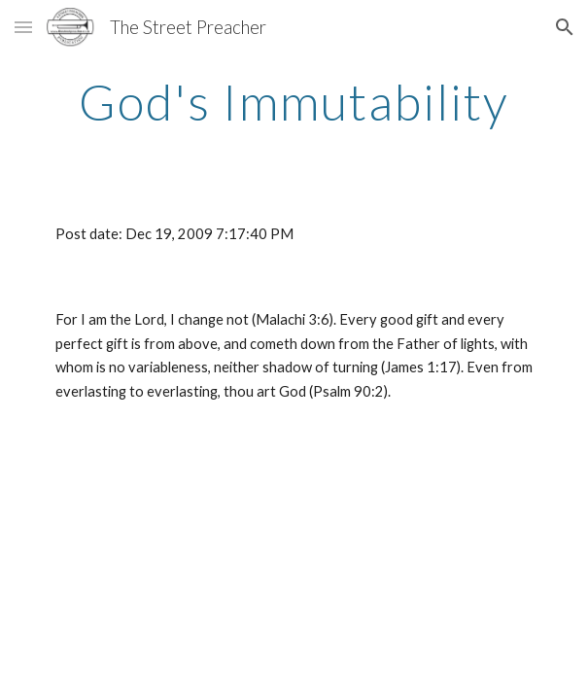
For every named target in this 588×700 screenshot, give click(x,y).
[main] (294, 102)
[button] (23, 27)
